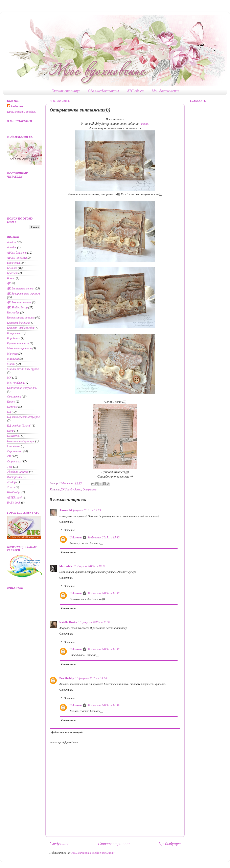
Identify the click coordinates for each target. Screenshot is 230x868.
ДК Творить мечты (19, 302)
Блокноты (13, 263)
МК (9, 378)
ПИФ (10, 431)
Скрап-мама (15, 451)
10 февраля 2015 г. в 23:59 (94, 622)
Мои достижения (166, 91)
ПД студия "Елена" (19, 426)
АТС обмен (135, 91)
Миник (11, 364)
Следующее (59, 844)
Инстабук (13, 312)
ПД (9, 412)
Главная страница (66, 91)
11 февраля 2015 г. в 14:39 (103, 705)
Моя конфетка (16, 383)
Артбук (12, 247)
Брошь (11, 278)
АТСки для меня (17, 253)
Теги (10, 467)
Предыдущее (170, 844)
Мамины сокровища (19, 348)
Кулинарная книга (18, 343)
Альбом (12, 242)
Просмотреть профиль (22, 112)
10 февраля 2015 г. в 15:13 (103, 537)
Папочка (12, 407)
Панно (11, 402)
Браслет (12, 273)
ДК (9, 283)
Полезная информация (21, 441)
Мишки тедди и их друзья (23, 369)
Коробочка (14, 338)
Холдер (11, 482)
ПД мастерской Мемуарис (23, 417)
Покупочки (14, 436)
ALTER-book (15, 497)
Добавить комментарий (67, 732)
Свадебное (14, 446)
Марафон (13, 359)
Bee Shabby (67, 678)
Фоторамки (15, 477)
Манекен (12, 354)
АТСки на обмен (17, 258)
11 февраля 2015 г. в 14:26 (91, 678)
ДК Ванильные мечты (21, 288)
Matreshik (66, 566)
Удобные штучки (18, 472)
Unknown (75, 537)
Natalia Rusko (68, 622)
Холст (11, 487)
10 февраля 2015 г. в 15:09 (85, 510)
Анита (63, 510)
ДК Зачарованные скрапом (24, 293)
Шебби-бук (14, 492)
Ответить (66, 522)
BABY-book (14, 503)
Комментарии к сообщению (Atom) (93, 853)
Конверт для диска (19, 323)
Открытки (90, 489)
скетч (145, 124)
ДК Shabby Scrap (71, 489)
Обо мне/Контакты (103, 91)
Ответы (69, 530)
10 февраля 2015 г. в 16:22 (89, 566)
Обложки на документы (22, 388)
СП (9, 456)
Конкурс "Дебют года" (21, 328)
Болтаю (12, 268)
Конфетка (14, 333)
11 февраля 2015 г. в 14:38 (103, 593)
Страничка (14, 461)
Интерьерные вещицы (21, 317)
